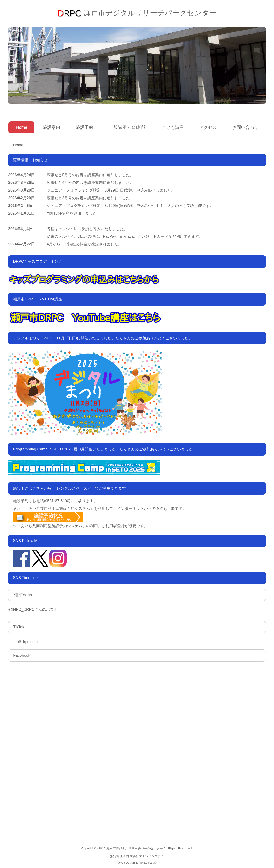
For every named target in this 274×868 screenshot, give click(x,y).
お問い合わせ (245, 127)
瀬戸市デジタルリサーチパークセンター (137, 13)
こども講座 (173, 127)
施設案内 (52, 127)
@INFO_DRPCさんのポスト (33, 609)
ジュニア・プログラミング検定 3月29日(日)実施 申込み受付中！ (105, 206)
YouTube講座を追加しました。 (74, 213)
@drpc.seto (28, 642)
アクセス (208, 127)
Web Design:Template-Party (137, 863)
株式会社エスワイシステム (145, 856)
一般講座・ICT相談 (128, 127)
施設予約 (85, 127)
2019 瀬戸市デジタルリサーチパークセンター (130, 848)
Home (21, 127)
